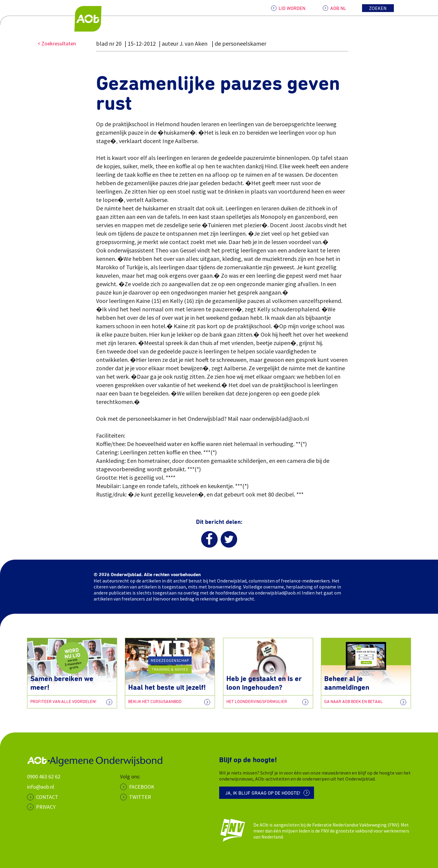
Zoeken (378, 8)
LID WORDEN (292, 8)
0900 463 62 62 (44, 776)
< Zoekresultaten (57, 43)
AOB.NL (338, 8)
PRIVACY (46, 807)
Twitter (140, 797)
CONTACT (47, 797)
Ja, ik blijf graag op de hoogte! (263, 793)
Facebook (142, 787)
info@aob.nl (41, 787)
